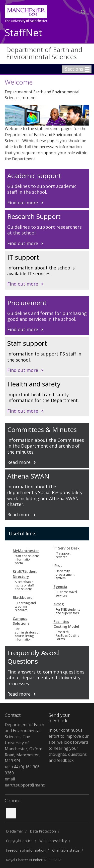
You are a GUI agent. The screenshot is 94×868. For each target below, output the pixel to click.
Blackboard (23, 597)
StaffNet (23, 33)
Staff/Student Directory (25, 574)
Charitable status (66, 850)
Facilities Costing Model (66, 624)
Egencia (60, 587)
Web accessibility (53, 841)
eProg (59, 604)
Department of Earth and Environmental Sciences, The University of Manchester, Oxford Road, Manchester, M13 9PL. (24, 743)
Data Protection (43, 831)
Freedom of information (26, 850)
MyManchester (26, 551)
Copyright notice (19, 841)
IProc (58, 565)
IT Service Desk (67, 548)
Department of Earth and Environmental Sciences (44, 53)
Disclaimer (15, 831)
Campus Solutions (21, 621)
